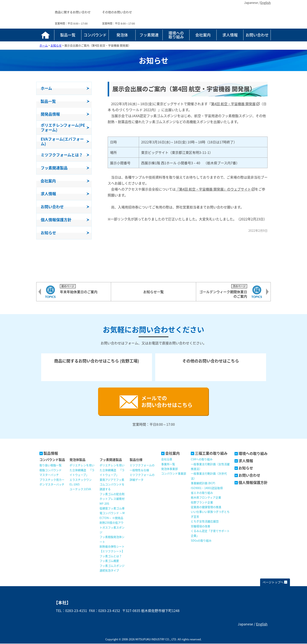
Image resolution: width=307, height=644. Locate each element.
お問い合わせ (257, 35)
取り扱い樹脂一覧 (51, 466)
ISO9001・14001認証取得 (207, 488)
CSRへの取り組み (202, 460)
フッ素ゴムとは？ (111, 556)
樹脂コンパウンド (51, 470)
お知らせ (246, 468)
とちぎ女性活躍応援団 (205, 522)
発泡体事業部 (169, 469)
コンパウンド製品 (52, 460)
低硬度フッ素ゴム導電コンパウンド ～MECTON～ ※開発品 (112, 513)
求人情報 (230, 35)
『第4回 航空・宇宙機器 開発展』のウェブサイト (213, 189)
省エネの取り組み (202, 493)
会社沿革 (167, 460)
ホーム (45, 35)
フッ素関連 (149, 35)
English (266, 3)
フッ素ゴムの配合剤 (112, 494)
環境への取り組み (176, 35)
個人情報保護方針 (253, 483)
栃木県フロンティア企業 (206, 498)
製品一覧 (68, 35)
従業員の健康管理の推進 (206, 507)
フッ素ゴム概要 (109, 561)
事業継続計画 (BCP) (203, 483)
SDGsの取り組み (201, 541)
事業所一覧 (168, 464)
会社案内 (203, 35)
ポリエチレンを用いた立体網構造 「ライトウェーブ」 (82, 470)
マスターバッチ (49, 475)
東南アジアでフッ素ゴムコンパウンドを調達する (112, 485)
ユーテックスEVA (80, 489)
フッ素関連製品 (111, 460)
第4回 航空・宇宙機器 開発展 (233, 104)
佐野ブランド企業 (202, 503)
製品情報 (51, 454)
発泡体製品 (77, 460)
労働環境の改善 (201, 527)
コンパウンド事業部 (174, 474)
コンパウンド (95, 35)
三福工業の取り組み (211, 454)
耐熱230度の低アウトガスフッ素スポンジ (112, 528)
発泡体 (122, 35)
